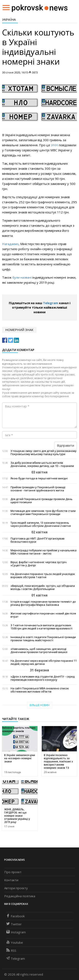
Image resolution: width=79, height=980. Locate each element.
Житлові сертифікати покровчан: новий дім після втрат (43, 615)
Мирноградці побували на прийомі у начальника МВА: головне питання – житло (44, 552)
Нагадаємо (10, 244)
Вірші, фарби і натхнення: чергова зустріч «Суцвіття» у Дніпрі (39, 564)
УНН (54, 145)
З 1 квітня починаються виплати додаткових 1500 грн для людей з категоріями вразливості (42, 627)
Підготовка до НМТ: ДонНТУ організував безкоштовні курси (37, 540)
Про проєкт (13, 872)
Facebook (15, 916)
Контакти (11, 880)
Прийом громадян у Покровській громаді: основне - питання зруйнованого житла (38, 489)
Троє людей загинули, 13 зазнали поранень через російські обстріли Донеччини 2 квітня (41, 524)
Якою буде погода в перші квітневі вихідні (39, 478)
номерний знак (19, 330)
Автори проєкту (16, 888)
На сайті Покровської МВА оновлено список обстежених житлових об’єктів (40, 690)
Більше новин (40, 705)
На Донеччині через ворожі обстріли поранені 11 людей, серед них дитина (44, 662)
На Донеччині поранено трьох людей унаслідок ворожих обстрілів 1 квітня (43, 576)
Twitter (14, 924)
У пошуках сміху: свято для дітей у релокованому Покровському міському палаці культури (44, 453)
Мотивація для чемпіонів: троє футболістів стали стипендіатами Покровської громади (43, 512)
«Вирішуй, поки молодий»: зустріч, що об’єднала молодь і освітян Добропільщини (43, 587)
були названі (22, 277)
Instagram (16, 932)
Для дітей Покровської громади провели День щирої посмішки (42, 501)
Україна (9, 19)
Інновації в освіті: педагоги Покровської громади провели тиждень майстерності (43, 639)
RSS (11, 950)
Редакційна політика (20, 896)
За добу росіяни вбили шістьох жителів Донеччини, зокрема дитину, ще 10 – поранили (42, 464)
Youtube (15, 942)
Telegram (51, 303)
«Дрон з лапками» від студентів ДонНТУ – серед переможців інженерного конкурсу (43, 678)
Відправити (66, 445)
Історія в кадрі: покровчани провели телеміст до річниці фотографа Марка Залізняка (43, 603)
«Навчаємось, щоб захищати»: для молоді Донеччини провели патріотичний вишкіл (39, 651)
